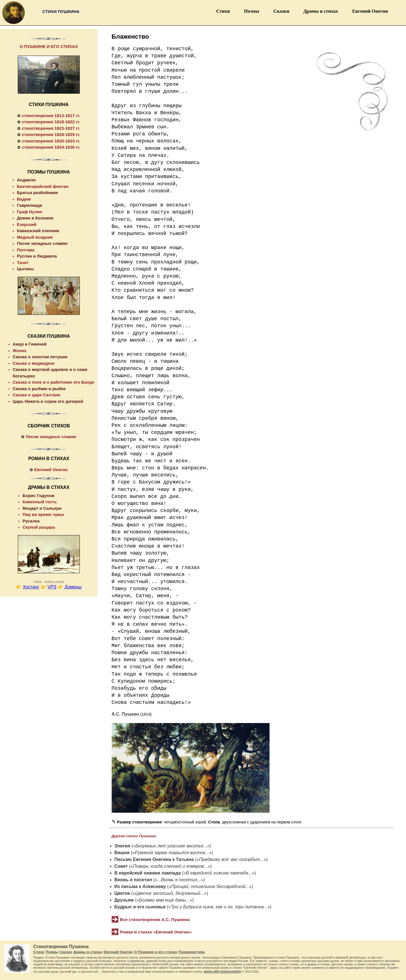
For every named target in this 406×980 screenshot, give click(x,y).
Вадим (24, 199)
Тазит (23, 262)
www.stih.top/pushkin (222, 971)
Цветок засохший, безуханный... (170, 893)
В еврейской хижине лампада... (219, 873)
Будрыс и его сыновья (140, 907)
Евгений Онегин (370, 11)
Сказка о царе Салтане (37, 395)
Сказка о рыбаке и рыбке (39, 389)
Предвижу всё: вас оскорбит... (231, 859)
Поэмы (251, 11)
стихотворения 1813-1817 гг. (51, 116)
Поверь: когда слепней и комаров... (170, 866)
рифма (38, 581)
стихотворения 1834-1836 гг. (51, 147)
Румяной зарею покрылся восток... (172, 853)
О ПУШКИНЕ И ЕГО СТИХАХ (49, 46)
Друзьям (124, 900)
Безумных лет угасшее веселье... (171, 846)
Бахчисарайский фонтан (43, 186)
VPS (52, 587)
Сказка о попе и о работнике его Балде (54, 382)
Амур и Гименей (30, 344)
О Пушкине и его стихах (155, 952)
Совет (121, 866)
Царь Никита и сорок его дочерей (48, 401)
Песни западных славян (42, 243)
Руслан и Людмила (37, 256)
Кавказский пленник (38, 231)
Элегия (122, 846)
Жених (20, 351)
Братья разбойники (37, 193)
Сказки (281, 11)
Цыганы (25, 269)
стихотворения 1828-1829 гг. (51, 134)
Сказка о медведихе (34, 363)
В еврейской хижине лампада (148, 873)
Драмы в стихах (321, 11)
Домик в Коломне (35, 218)
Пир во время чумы (43, 514)
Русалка (31, 521)
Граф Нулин (30, 212)
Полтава (26, 250)
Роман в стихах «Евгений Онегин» (156, 932)
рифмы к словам (54, 581)
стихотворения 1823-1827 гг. (51, 128)
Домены (73, 587)
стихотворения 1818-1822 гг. (51, 122)
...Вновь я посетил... (179, 880)
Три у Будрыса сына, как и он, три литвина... (219, 907)
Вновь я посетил (133, 880)
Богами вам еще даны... (164, 900)
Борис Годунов (38, 496)
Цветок (122, 893)
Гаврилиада (29, 205)
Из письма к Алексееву (140, 886)
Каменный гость (40, 502)
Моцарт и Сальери (42, 508)
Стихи (223, 11)
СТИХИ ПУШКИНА (49, 105)
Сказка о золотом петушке (40, 357)
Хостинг (31, 587)
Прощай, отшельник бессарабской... (210, 886)
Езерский (27, 224)
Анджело (26, 180)
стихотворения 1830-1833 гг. (51, 141)
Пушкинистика (192, 952)
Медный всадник (35, 237)
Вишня (122, 853)
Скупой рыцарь (39, 527)
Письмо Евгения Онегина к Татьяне (154, 859)
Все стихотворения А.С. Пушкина (155, 919)
